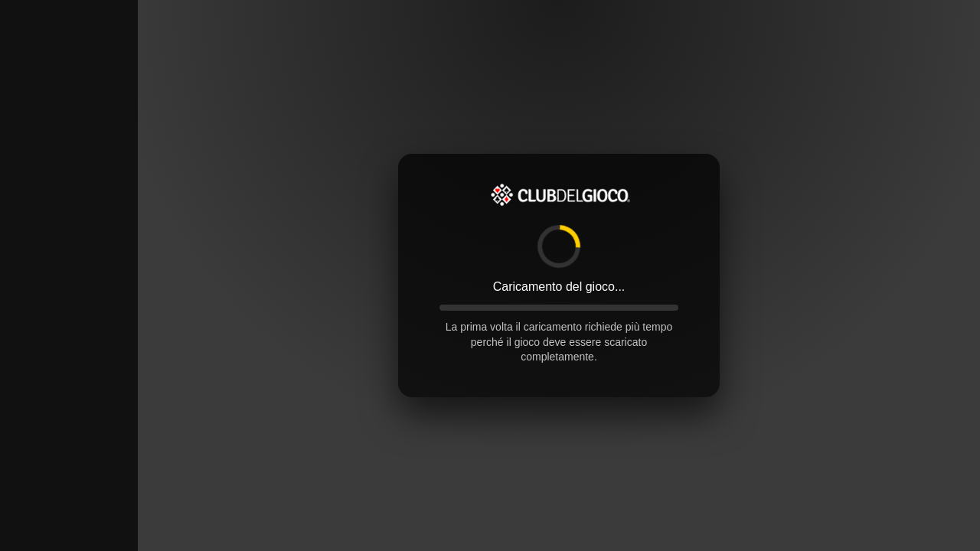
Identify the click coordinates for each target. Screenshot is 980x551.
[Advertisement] (69, 230)
